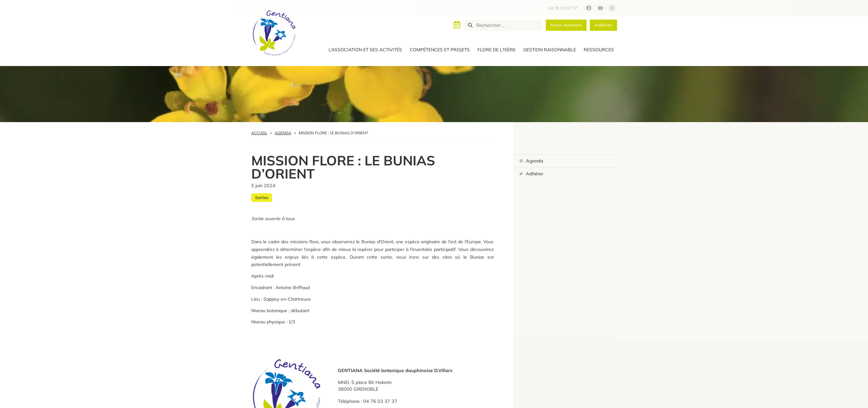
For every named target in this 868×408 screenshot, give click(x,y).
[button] (365, 50)
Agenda (283, 133)
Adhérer (535, 173)
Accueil (259, 133)
